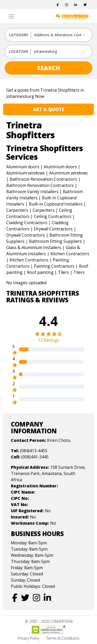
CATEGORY (18, 35)
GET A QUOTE (49, 109)
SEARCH (49, 68)
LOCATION (18, 51)
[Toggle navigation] (11, 16)
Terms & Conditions (63, 638)
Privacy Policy (29, 638)
